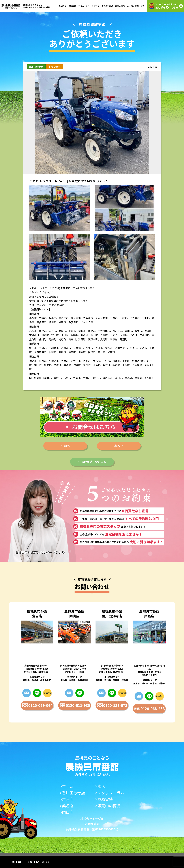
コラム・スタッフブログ (89, 6)
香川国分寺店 (36, 67)
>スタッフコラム (110, 793)
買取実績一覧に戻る (94, 462)
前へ (67, 446)
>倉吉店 (67, 799)
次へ (117, 446)
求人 (143, 6)
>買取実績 (104, 799)
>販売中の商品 (108, 806)
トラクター (55, 67)
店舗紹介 (62, 6)
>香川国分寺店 (72, 793)
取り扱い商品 (107, 6)
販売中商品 (120, 6)
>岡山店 (67, 812)
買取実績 (72, 6)
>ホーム (67, 786)
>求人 (100, 786)
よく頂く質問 (133, 6)
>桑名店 (67, 806)
